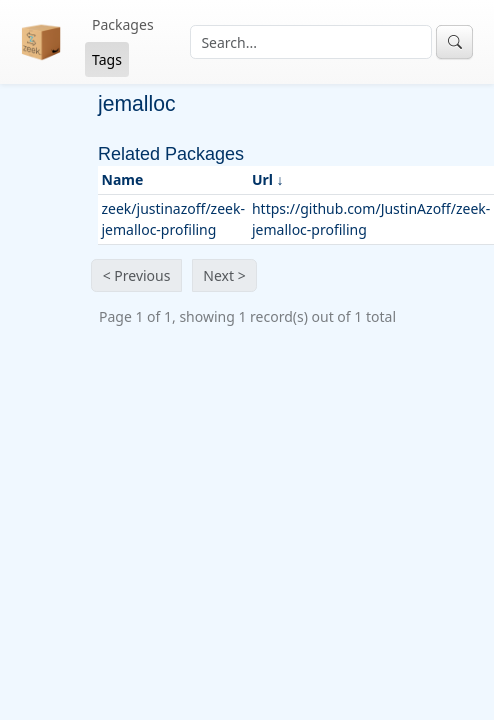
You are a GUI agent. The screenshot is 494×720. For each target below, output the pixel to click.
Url (262, 179)
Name (123, 179)
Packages (123, 24)
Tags (107, 59)
